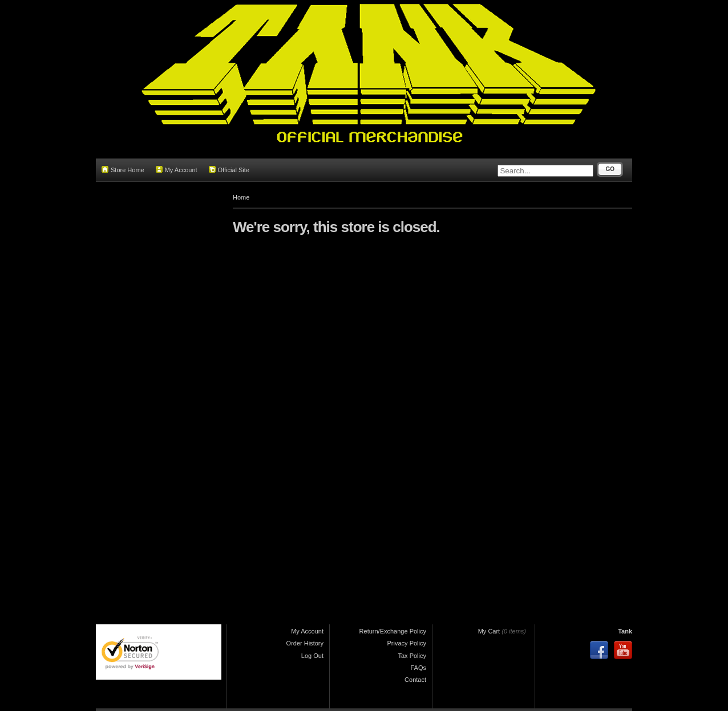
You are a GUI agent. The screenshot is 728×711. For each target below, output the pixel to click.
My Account (177, 170)
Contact (415, 680)
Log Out (312, 656)
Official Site (229, 170)
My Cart (489, 631)
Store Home (123, 170)
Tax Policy (412, 656)
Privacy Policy (407, 643)
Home (241, 197)
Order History (305, 643)
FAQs (418, 668)
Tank (625, 631)
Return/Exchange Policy (393, 631)
